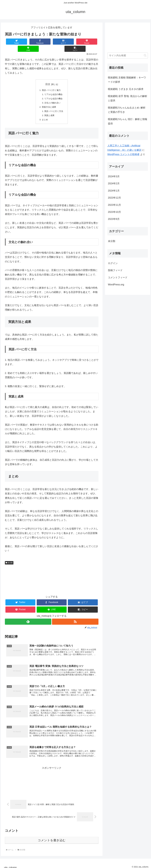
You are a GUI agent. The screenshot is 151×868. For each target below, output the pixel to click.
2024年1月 (114, 191)
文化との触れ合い (52, 96)
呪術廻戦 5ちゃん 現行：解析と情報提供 (128, 121)
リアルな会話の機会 (53, 87)
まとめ (44, 114)
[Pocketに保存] (60, 42)
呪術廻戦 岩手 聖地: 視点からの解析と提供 (128, 98)
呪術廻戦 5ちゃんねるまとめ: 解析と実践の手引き (127, 110)
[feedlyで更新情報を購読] (28, 616)
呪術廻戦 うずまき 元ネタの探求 (126, 89)
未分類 (9, 557)
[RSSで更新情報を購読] (75, 616)
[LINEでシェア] (75, 42)
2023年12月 (114, 198)
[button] (91, 42)
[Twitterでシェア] (13, 42)
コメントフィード (118, 277)
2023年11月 (114, 205)
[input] (128, 56)
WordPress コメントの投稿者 (124, 154)
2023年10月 (114, 212)
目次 (48, 77)
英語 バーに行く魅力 (51, 83)
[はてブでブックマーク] (44, 42)
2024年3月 (114, 176)
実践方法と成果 (49, 101)
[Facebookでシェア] (28, 42)
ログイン (113, 263)
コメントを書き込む (52, 838)
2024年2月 (114, 184)
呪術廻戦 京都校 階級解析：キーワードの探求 (127, 80)
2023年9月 (114, 219)
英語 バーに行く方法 (54, 105)
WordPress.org (116, 285)
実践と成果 (49, 109)
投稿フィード (115, 270)
